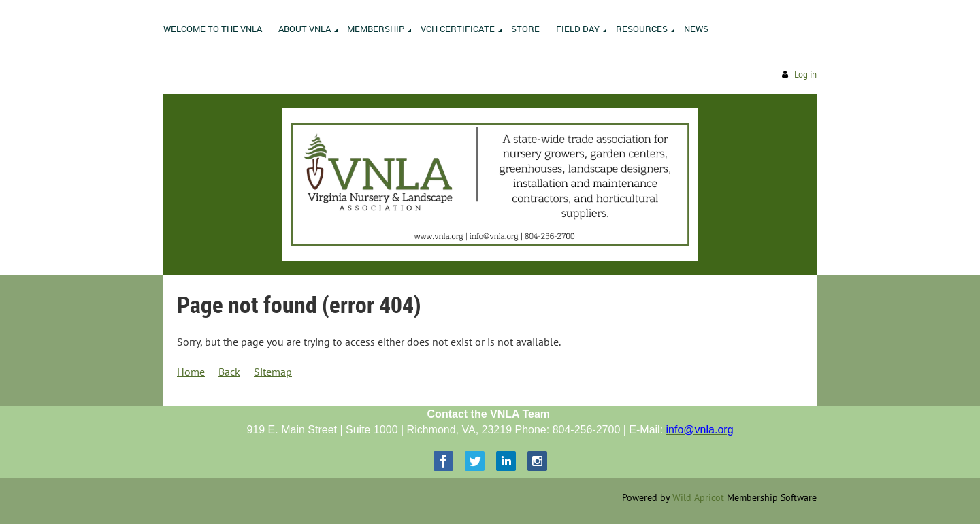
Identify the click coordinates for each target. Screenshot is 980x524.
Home (191, 372)
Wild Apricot (698, 497)
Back (229, 372)
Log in (805, 75)
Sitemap (273, 372)
